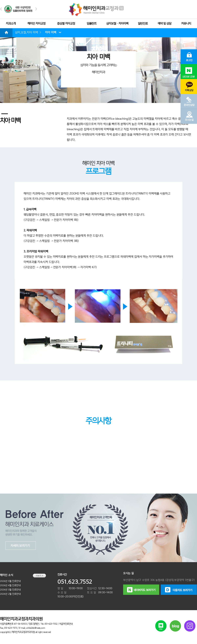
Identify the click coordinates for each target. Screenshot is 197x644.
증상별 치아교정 (66, 24)
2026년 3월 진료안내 (10, 590)
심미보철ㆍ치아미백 (117, 24)
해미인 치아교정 (37, 24)
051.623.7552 (75, 582)
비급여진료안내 (66, 624)
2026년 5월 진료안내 (10, 581)
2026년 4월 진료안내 (10, 585)
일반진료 (143, 24)
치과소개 (11, 24)
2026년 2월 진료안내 (10, 594)
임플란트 (92, 24)
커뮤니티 (186, 24)
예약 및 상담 (165, 24)
